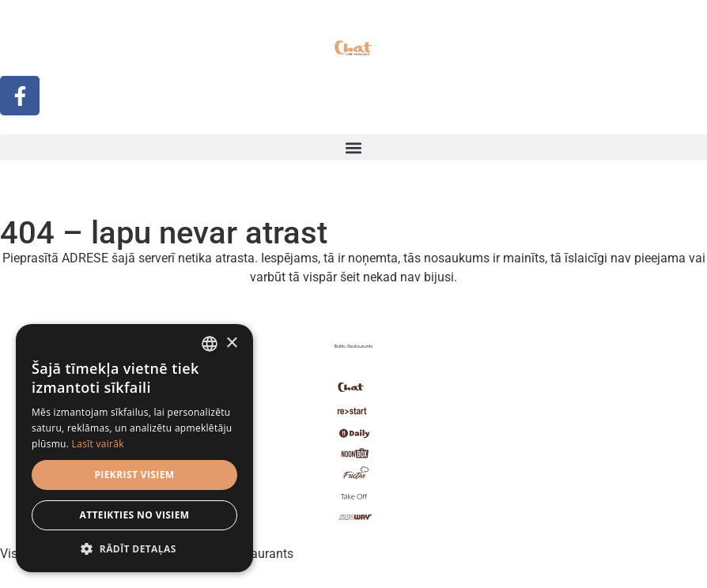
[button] (353, 147)
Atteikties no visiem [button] (134, 515)
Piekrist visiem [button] (134, 475)
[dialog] (134, 448)
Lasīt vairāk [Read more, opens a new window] (98, 444)
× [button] (231, 343)
